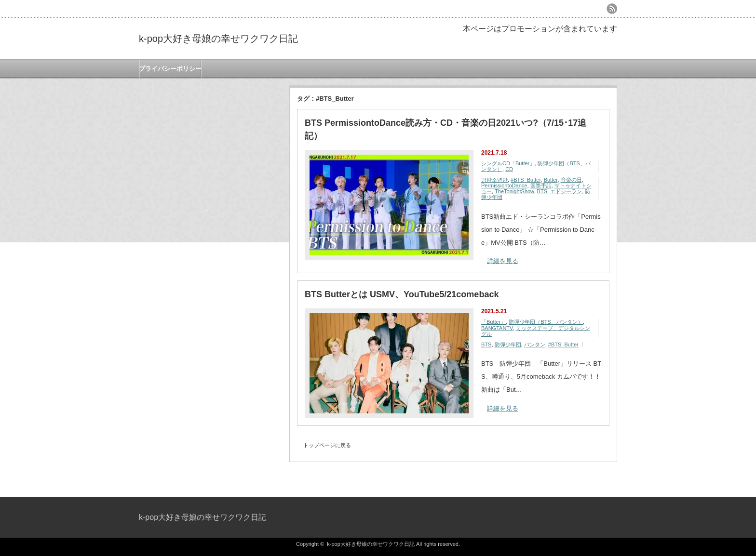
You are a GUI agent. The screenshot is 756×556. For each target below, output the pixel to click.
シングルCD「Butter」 (508, 163)
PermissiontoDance (504, 185)
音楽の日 (571, 180)
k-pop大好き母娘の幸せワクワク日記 (218, 39)
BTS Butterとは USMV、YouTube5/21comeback (402, 294)
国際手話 (541, 185)
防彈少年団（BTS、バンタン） (546, 322)
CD (509, 169)
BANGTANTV (497, 328)
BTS (542, 191)
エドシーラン (566, 191)
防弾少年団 (508, 344)
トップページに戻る (327, 445)
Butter (551, 180)
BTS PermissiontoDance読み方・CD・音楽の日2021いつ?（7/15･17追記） (445, 129)
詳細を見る (503, 261)
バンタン (535, 344)
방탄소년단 (494, 180)
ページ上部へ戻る (748, 476)
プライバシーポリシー (170, 69)
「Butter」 (493, 322)
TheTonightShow (514, 191)
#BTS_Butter (526, 180)
